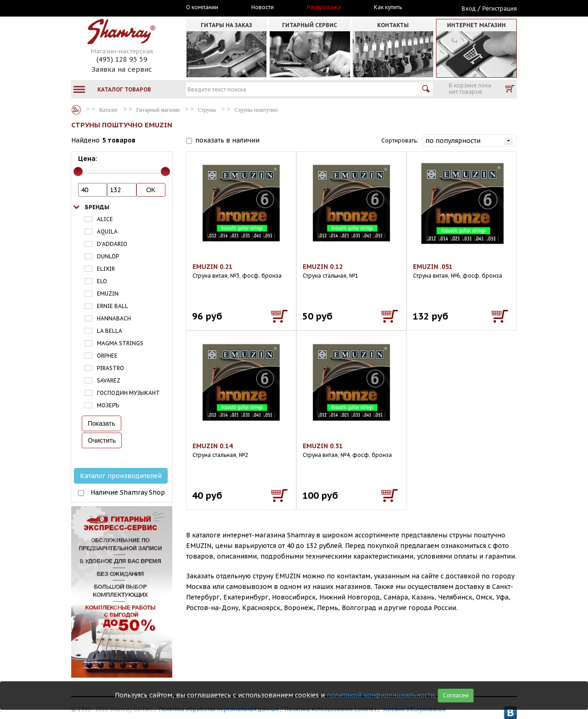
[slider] (78, 171)
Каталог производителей (121, 476)
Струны (207, 110)
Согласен (456, 695)
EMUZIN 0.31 (323, 446)
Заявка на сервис (122, 69)
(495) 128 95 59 (122, 59)
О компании (202, 7)
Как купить (388, 7)
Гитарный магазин (158, 110)
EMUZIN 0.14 (212, 446)
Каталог (76, 110)
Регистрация (500, 9)
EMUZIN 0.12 (323, 267)
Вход (469, 9)
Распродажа (324, 7)
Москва (113, 8)
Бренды (97, 207)
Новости (263, 7)
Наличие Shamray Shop (128, 492)
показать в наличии (227, 140)
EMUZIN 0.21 (212, 267)
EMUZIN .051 (433, 267)
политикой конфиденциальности (381, 695)
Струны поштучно (256, 110)
